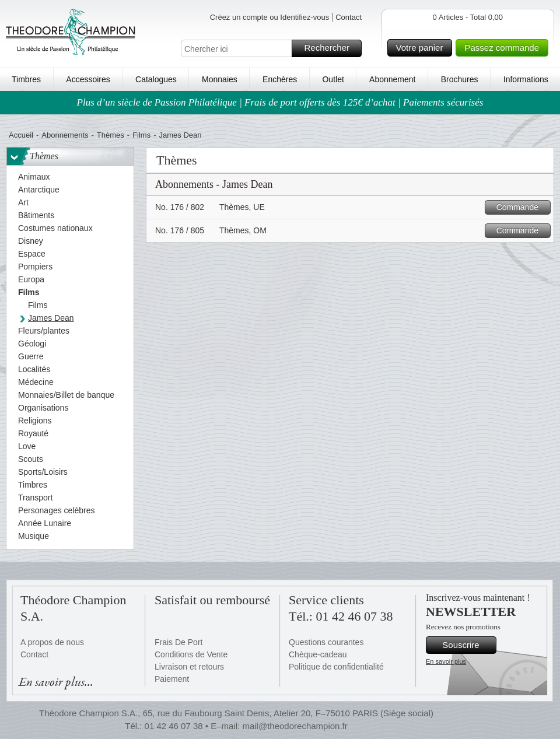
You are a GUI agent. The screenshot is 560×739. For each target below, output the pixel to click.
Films (141, 135)
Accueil (21, 135)
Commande (522, 207)
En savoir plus (446, 661)
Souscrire (468, 645)
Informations (526, 79)
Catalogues (156, 79)
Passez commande (505, 48)
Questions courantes (326, 642)
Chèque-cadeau (318, 654)
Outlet (333, 79)
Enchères (280, 79)
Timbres (26, 79)
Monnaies (220, 79)
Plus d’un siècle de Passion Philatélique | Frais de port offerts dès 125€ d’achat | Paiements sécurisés (280, 102)
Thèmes (111, 135)
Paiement (172, 679)
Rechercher (331, 48)
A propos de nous (52, 642)
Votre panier (423, 48)
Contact (349, 17)
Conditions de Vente (191, 654)
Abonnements (65, 135)
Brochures (460, 79)
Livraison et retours (189, 667)
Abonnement (392, 79)
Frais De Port (178, 642)
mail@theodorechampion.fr (295, 726)
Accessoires (88, 79)
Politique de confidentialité (336, 667)
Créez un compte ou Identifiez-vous (270, 17)
